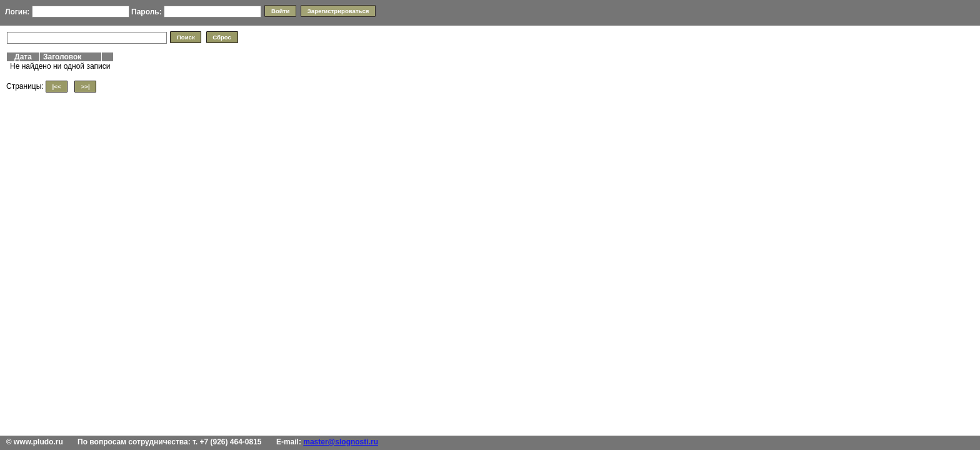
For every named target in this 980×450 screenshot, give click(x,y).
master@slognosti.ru (341, 442)
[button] (280, 11)
